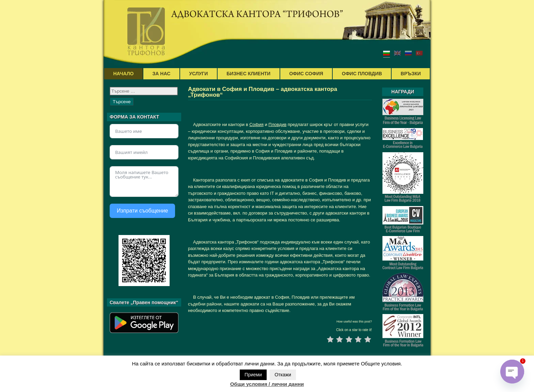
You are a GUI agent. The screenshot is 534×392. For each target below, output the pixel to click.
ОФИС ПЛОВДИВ (362, 74)
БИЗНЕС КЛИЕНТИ (248, 74)
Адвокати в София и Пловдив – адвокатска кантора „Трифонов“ (263, 92)
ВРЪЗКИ (411, 74)
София (256, 124)
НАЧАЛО (124, 74)
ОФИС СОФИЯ (306, 74)
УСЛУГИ (198, 74)
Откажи (283, 375)
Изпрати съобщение (142, 211)
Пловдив (277, 124)
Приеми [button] (253, 375)
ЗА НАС (162, 74)
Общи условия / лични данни (267, 384)
